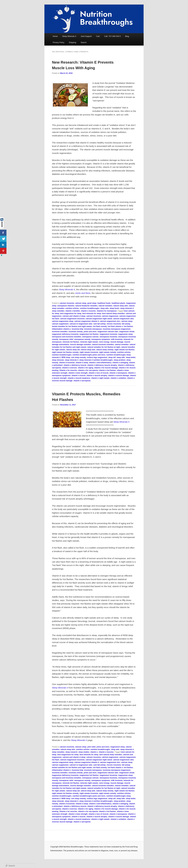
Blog (127, 36)
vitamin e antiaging (120, 363)
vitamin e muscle (79, 376)
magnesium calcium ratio (108, 332)
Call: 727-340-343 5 (112, 36)
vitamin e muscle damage (119, 376)
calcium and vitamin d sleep (74, 316)
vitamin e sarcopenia (82, 381)
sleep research (71, 752)
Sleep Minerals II (69, 36)
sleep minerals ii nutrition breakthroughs (96, 360)
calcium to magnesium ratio (81, 324)
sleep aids (104, 308)
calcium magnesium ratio (123, 319)
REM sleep (66, 357)
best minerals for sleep (92, 313)
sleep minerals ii (127, 308)
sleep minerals (58, 360)
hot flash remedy (100, 326)
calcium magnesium (110, 316)
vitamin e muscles (88, 311)
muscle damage (117, 342)
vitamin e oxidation (118, 378)
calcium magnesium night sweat (99, 319)
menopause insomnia (108, 337)
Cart (98, 36)
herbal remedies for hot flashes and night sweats (72, 326)
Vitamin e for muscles (68, 370)
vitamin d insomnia (67, 363)
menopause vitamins (66, 306)
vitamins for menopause (107, 311)
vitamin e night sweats (100, 378)
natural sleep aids (121, 306)
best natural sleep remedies (113, 313)
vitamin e (94, 752)
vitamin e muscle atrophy (97, 376)
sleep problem (120, 360)
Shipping (73, 42)
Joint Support (86, 36)
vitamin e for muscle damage (106, 368)
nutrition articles (72, 308)
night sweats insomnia (89, 352)
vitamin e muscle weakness (79, 378)
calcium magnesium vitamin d (87, 321)
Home (55, 36)
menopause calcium (90, 337)
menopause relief (66, 339)
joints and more (90, 332)
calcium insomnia (67, 303)
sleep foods (114, 308)
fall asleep (126, 324)
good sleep (92, 303)
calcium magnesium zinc (110, 321)
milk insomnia (117, 339)
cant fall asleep (99, 324)
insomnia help (77, 329)
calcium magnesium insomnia (72, 319)
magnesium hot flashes (89, 334)
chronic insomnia (114, 324)
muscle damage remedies (80, 345)
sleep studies (84, 752)
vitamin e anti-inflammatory (100, 363)
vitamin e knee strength (78, 373)
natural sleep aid (73, 350)
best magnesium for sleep (71, 313)
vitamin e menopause (118, 373)
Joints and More (83, 293)
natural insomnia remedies (103, 345)
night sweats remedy (108, 352)
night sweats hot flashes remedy (65, 352)
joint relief (91, 747)
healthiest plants (118, 303)
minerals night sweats (89, 342)
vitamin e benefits (73, 311)
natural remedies (105, 306)
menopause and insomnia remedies (66, 337)
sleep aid (112, 357)
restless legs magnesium (97, 357)
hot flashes (128, 326)
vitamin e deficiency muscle (75, 365)
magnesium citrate (127, 332)
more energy (104, 342)
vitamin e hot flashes (107, 370)
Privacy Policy (59, 42)
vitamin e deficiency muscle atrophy (102, 365)
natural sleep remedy (105, 350)
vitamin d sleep (82, 363)
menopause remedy (82, 339)
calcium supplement (60, 324)
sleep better (131, 357)
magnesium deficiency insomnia (65, 334)
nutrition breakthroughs (90, 308)
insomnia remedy (76, 332)
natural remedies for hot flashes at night (104, 347)
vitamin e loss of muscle (99, 373)
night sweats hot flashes (124, 350)
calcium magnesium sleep (63, 321)
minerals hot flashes (71, 342)
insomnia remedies (60, 332)
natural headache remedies (86, 306)
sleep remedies (58, 311)
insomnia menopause (93, 329)
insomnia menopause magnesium (117, 329)
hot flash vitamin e (115, 326)
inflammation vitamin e (61, 329)
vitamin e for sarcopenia (88, 370)
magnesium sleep (125, 334)
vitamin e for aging (86, 368)
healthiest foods (104, 303)
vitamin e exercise (69, 368)
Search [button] (84, 42)
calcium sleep (81, 303)
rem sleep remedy (78, 357)
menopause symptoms (101, 339)
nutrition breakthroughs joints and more (89, 355)
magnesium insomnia (108, 334)
